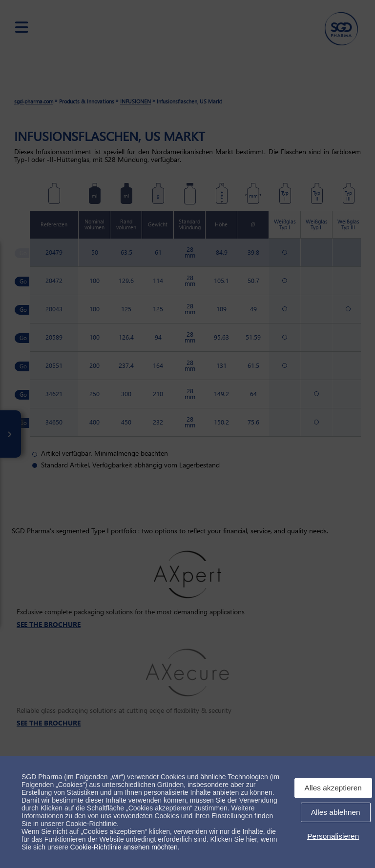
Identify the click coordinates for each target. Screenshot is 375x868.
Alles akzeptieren (333, 788)
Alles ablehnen (336, 812)
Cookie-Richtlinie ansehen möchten (124, 847)
